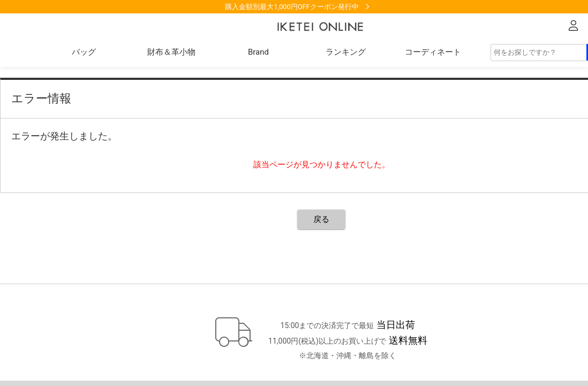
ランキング (346, 52)
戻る (321, 219)
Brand (258, 52)
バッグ (84, 52)
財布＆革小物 (171, 52)
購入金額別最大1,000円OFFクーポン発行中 (292, 7)
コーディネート (433, 52)
